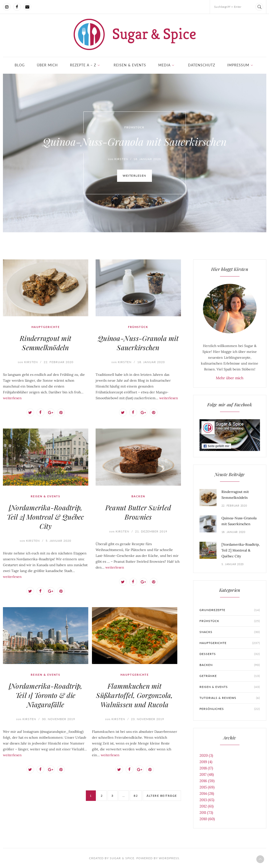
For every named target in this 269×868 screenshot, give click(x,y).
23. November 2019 (148, 719)
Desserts (230, 654)
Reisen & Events (130, 65)
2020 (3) (206, 755)
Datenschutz (202, 65)
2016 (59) (207, 781)
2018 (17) (206, 768)
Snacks (230, 632)
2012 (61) (207, 806)
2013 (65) (207, 800)
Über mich (47, 65)
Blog (20, 65)
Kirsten (28, 362)
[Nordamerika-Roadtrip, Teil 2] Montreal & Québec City (45, 517)
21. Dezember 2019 (151, 531)
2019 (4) (206, 762)
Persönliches (230, 709)
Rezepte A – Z (83, 65)
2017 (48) (207, 774)
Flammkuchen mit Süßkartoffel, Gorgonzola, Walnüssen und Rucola (134, 695)
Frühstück (134, 128)
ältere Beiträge (162, 796)
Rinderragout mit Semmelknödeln (45, 343)
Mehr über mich (230, 378)
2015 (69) (207, 787)
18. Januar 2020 (151, 362)
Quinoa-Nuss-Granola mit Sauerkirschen (134, 143)
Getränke (230, 676)
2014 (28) (207, 793)
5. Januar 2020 (58, 541)
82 (136, 796)
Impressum (238, 65)
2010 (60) (207, 819)
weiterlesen (134, 177)
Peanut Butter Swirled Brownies (138, 512)
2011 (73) (206, 812)
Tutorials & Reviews (230, 698)
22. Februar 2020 (59, 362)
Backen (138, 496)
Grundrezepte (230, 610)
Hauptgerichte (46, 327)
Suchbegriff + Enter (228, 7)
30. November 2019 (59, 719)
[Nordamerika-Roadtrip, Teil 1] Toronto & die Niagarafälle (46, 695)
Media (164, 65)
